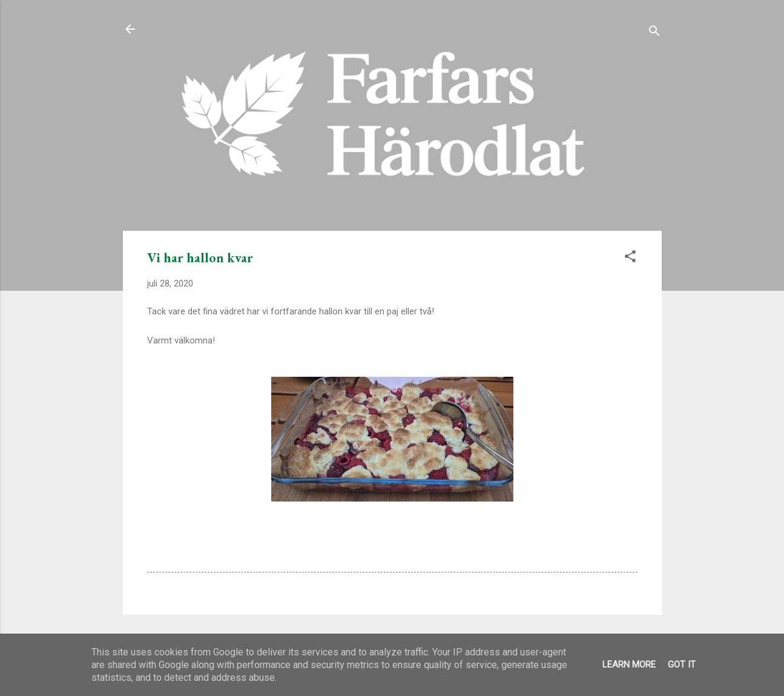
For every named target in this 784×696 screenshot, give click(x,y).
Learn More (629, 665)
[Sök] (654, 33)
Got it (682, 665)
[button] (630, 258)
